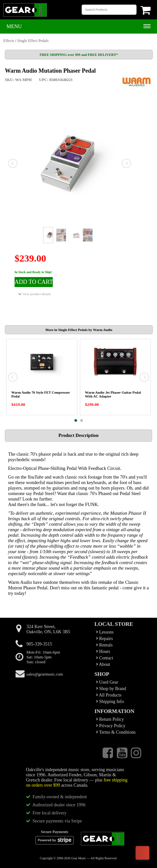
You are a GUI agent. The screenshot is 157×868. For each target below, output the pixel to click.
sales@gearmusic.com (45, 674)
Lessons (105, 632)
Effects (9, 41)
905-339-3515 (39, 644)
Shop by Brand (111, 689)
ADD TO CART (34, 282)
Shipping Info (110, 702)
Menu (14, 26)
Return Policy (110, 719)
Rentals (104, 645)
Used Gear (107, 682)
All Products (109, 695)
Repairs (105, 639)
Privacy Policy (111, 726)
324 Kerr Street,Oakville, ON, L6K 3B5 (48, 629)
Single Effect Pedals (33, 41)
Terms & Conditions (116, 732)
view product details (34, 294)
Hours (103, 651)
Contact (105, 658)
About (103, 664)
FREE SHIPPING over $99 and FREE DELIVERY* (79, 55)
